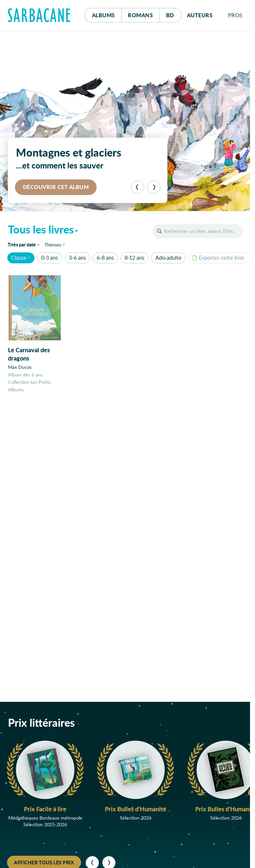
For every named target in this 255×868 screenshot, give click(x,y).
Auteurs (200, 15)
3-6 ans (77, 258)
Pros (235, 15)
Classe (19, 258)
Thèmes (53, 245)
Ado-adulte (169, 258)
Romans (140, 15)
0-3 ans (50, 258)
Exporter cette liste (218, 258)
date (25, 244)
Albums (103, 15)
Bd (174, 13)
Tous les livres (41, 229)
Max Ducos (20, 367)
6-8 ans (105, 258)
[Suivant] (154, 187)
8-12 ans (134, 258)
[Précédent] (137, 187)
